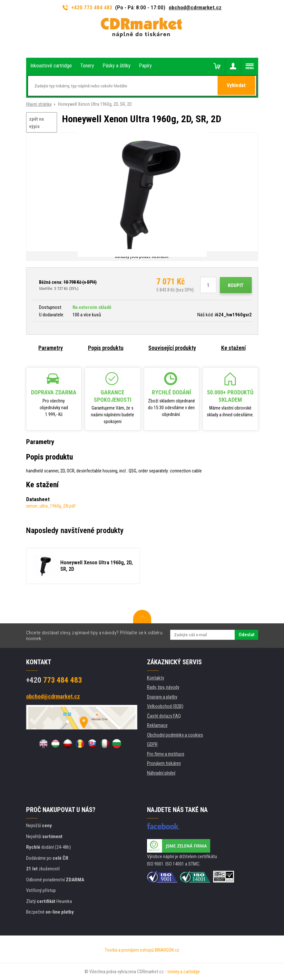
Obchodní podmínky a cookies (175, 735)
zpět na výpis (36, 123)
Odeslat (246, 635)
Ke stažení (233, 348)
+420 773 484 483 (88, 7)
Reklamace (157, 725)
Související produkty (172, 348)
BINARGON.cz (167, 950)
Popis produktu (106, 348)
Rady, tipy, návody (163, 687)
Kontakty (156, 678)
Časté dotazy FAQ (164, 716)
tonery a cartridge (184, 972)
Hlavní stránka (39, 104)
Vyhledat (237, 86)
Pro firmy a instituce (166, 754)
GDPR (152, 744)
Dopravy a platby (162, 697)
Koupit (236, 285)
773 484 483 (54, 680)
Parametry (51, 348)
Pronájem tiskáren (164, 763)
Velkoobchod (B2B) (165, 706)
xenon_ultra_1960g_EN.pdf (51, 506)
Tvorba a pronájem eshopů (129, 950)
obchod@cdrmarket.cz (195, 7)
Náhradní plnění (161, 773)
